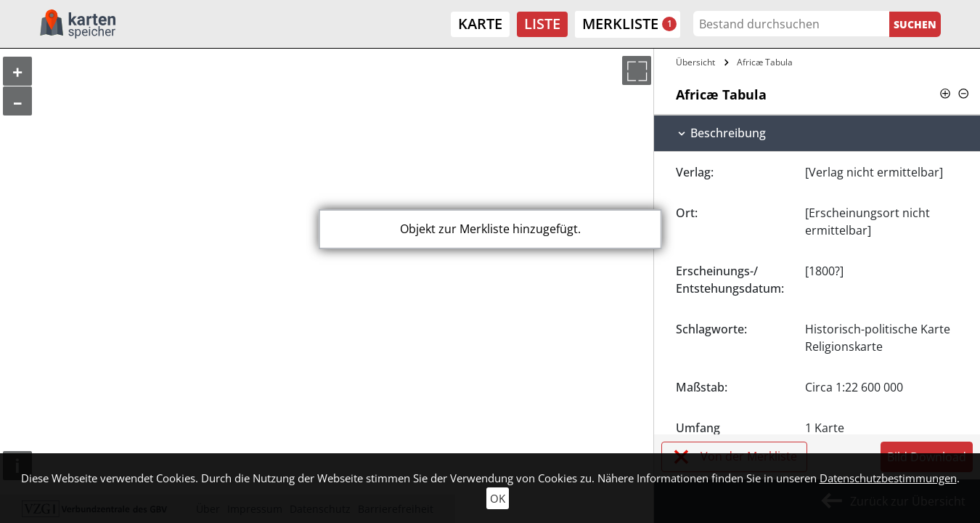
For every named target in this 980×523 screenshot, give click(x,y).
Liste (542, 24)
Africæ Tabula (765, 62)
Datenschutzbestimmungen (888, 478)
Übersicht (695, 62)
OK (498, 498)
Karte (480, 24)
